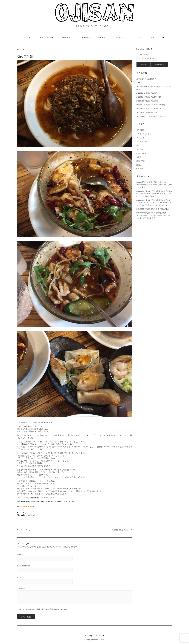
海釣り (139, 165)
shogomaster (27, 513)
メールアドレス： (142, 54)
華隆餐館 (35, 497)
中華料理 (35, 501)
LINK (152, 37)
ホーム (28, 37)
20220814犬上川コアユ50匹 (147, 93)
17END (139, 83)
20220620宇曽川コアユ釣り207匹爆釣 (151, 105)
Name (20, 555)
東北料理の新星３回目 (120, 530)
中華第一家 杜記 (23, 501)
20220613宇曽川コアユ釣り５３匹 (149, 109)
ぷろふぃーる (120, 37)
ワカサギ (140, 149)
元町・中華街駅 (47, 501)
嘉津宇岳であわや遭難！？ (146, 79)
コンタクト (138, 37)
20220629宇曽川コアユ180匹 (147, 101)
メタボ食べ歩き (84, 37)
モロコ (139, 145)
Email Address (23, 566)
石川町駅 (58, 501)
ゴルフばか (140, 130)
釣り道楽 (103, 37)
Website (21, 577)
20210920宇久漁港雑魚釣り (147, 209)
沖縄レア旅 (66, 37)
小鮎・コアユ (141, 153)
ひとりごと (140, 138)
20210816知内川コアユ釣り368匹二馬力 (151, 213)
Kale (102, 636)
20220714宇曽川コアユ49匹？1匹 (149, 97)
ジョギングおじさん (46, 37)
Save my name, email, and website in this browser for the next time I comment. (43, 609)
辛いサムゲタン (27, 530)
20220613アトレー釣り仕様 (147, 112)
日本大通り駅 (69, 501)
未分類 (139, 157)
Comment (21, 588)
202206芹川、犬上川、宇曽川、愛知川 (151, 116)
